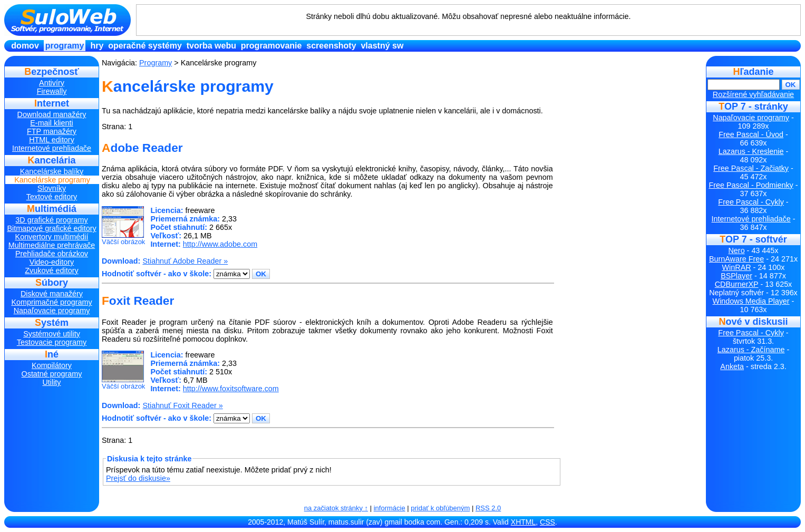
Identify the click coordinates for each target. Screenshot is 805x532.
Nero (737, 250)
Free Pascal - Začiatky (751, 168)
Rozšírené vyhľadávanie (753, 94)
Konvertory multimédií (52, 237)
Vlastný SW (382, 46)
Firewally (52, 91)
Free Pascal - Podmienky (751, 185)
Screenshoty (331, 46)
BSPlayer (736, 276)
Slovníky (52, 188)
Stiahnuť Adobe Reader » (185, 261)
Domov (25, 46)
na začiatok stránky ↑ (336, 508)
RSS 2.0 (488, 508)
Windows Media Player (751, 301)
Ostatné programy (52, 374)
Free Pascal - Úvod (751, 134)
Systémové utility (52, 334)
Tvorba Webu (211, 46)
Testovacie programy (52, 342)
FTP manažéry (52, 131)
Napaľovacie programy (52, 311)
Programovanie (271, 46)
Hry (97, 46)
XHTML (523, 522)
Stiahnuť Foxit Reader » (182, 405)
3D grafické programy (51, 220)
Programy (65, 46)
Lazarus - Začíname (751, 350)
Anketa (732, 366)
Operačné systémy (145, 46)
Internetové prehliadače (52, 148)
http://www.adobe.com (220, 244)
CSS (547, 522)
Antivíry (52, 83)
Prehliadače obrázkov (52, 254)
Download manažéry (52, 114)
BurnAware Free (736, 259)
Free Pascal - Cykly (751, 202)
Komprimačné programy (51, 302)
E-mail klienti (51, 123)
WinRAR (737, 267)
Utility (51, 382)
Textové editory (52, 197)
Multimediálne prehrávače (52, 245)
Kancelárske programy (52, 180)
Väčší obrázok (123, 226)
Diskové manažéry (52, 294)
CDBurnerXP (737, 284)
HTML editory (52, 140)
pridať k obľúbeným (440, 508)
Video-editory (52, 262)
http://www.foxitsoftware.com (231, 389)
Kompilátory (52, 365)
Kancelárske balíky (52, 171)
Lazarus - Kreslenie (751, 151)
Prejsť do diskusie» (138, 478)
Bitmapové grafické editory (51, 228)
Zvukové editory (51, 270)
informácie (390, 508)
